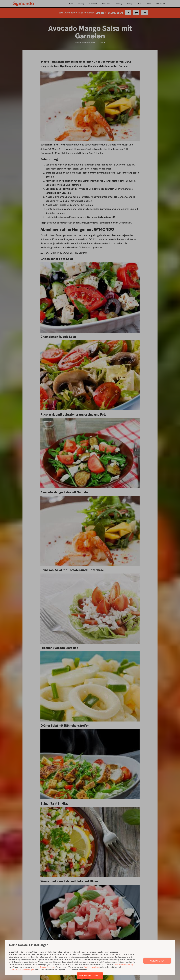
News (140, 4)
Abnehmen (106, 4)
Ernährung (118, 4)
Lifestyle (130, 4)
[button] (160, 4)
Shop (149, 4)
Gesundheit (93, 4)
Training (81, 4)
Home (71, 4)
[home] (23, 3)
